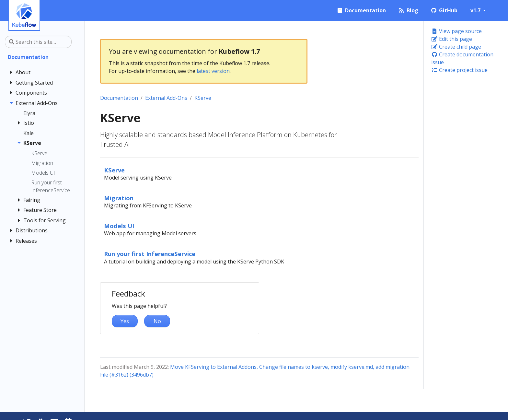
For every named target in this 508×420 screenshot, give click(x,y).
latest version (213, 71)
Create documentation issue (462, 58)
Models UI (119, 226)
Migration (119, 198)
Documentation (119, 98)
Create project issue (459, 70)
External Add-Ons (166, 98)
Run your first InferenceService (150, 254)
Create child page (456, 47)
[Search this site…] (38, 42)
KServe (203, 98)
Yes (125, 321)
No (157, 321)
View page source (456, 31)
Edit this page (452, 39)
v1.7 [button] (476, 10)
